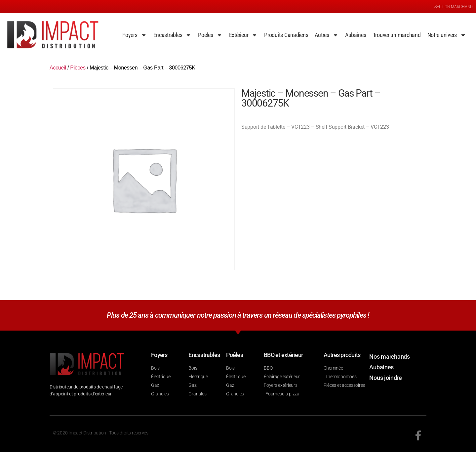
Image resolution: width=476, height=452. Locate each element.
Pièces (78, 68)
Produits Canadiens (286, 35)
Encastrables (173, 35)
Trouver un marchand (397, 35)
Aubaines (356, 35)
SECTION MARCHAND (454, 7)
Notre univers (447, 35)
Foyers (134, 35)
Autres (326, 35)
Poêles (210, 35)
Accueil (58, 68)
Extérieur (243, 35)
